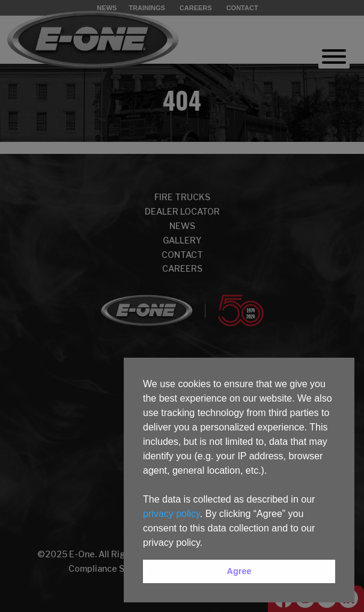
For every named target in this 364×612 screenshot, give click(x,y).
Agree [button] (239, 571)
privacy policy (171, 514)
